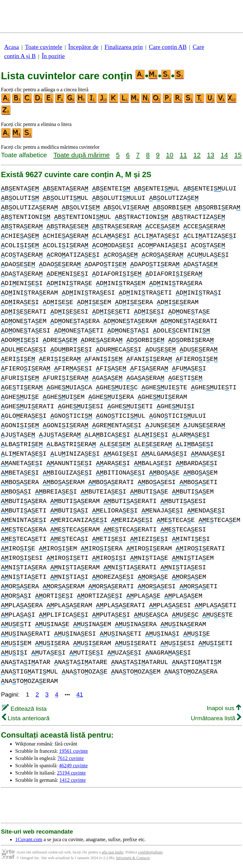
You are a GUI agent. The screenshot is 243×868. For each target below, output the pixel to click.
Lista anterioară (26, 718)
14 (224, 155)
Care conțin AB (168, 47)
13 (211, 155)
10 (170, 155)
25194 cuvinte (71, 773)
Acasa (12, 47)
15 (238, 155)
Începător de (83, 47)
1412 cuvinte (73, 780)
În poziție (53, 56)
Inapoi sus (224, 708)
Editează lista (24, 709)
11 (183, 155)
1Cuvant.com (29, 839)
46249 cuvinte (73, 766)
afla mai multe (112, 852)
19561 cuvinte (74, 751)
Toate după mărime (82, 155)
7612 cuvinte (71, 758)
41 (80, 694)
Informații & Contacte (133, 858)
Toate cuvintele (44, 47)
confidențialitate (150, 852)
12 (197, 155)
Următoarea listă (216, 718)
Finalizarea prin (124, 47)
